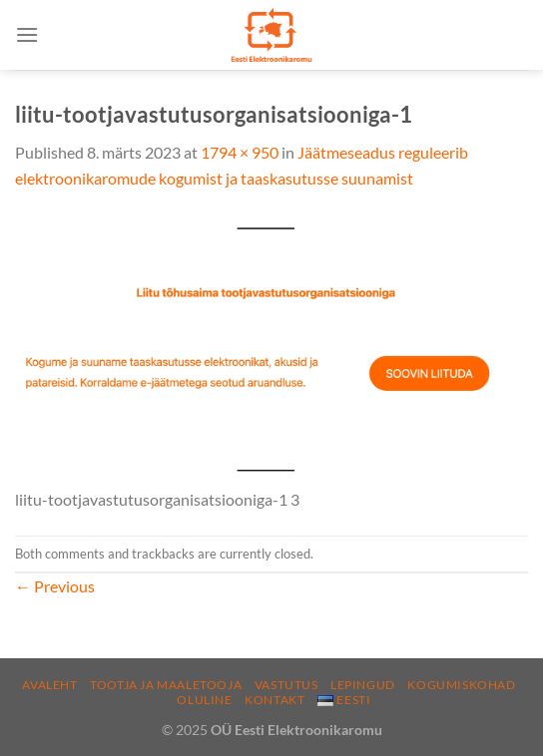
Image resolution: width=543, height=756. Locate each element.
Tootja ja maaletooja (166, 685)
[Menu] (27, 34)
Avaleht (49, 685)
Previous (55, 586)
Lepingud (363, 685)
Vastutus (286, 685)
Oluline (204, 700)
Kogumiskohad (461, 685)
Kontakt (274, 700)
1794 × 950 (240, 152)
